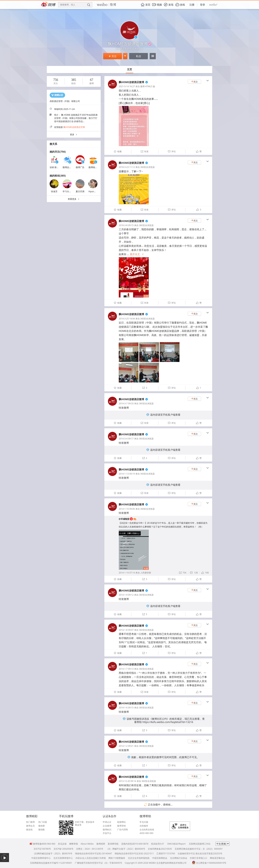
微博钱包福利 (95, 167)
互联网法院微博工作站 (200, 844)
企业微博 (107, 826)
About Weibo (87, 844)
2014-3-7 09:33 (126, 403)
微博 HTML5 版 (148, 86)
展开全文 (137, 254)
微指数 (42, 830)
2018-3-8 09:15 (126, 225)
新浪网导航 (113, 844)
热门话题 (43, 822)
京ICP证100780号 (42, 849)
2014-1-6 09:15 (126, 708)
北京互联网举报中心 (63, 858)
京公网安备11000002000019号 (209, 863)
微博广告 (80, 167)
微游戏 (29, 830)
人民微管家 (146, 573)
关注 (113, 56)
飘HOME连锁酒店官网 (74, 127)
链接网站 (121, 822)
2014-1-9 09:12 (126, 595)
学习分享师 (68, 191)
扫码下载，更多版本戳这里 (85, 823)
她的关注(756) (58, 152)
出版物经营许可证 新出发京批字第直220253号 (200, 853)
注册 (192, 5)
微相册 (42, 826)
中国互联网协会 (160, 858)
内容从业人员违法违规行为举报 (91, 858)
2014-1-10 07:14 (127, 573)
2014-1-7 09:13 (126, 669)
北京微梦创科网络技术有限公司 (171, 863)
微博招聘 (101, 844)
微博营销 (121, 826)
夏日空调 (80, 191)
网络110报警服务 (117, 858)
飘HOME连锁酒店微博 (131, 82)
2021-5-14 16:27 (127, 86)
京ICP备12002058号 (63, 849)
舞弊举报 (74, 844)
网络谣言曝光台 (217, 858)
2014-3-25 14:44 (127, 319)
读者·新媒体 (55, 167)
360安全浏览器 (148, 167)
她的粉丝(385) (58, 176)
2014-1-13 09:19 (127, 474)
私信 (138, 56)
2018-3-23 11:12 (127, 167)
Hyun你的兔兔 (96, 191)
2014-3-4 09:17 (126, 439)
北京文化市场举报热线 (139, 858)
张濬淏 (54, 191)
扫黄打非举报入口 (199, 858)
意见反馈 (62, 844)
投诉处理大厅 (158, 844)
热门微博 (30, 822)
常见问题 (144, 822)
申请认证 (107, 822)
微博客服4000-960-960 (42, 844)
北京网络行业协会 (179, 858)
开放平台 (107, 833)
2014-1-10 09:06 (127, 509)
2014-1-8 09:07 (126, 630)
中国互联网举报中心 (41, 858)
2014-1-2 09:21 (126, 746)
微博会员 (30, 826)
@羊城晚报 (124, 519)
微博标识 (107, 830)
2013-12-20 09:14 (127, 781)
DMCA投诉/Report (176, 844)
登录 (203, 5)
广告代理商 (122, 830)
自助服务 (144, 826)
